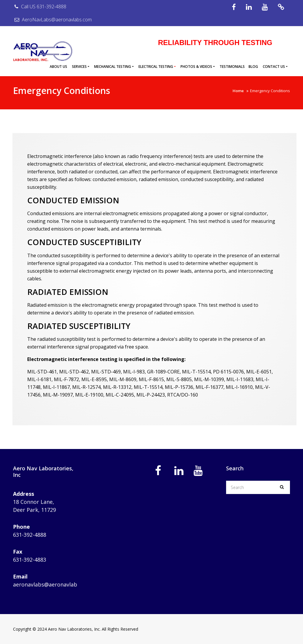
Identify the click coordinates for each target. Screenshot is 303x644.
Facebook (234, 7)
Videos (281, 7)
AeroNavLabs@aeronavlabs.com (52, 20)
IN (249, 7)
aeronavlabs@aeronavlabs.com (53, 584)
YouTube (265, 7)
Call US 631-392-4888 (40, 7)
